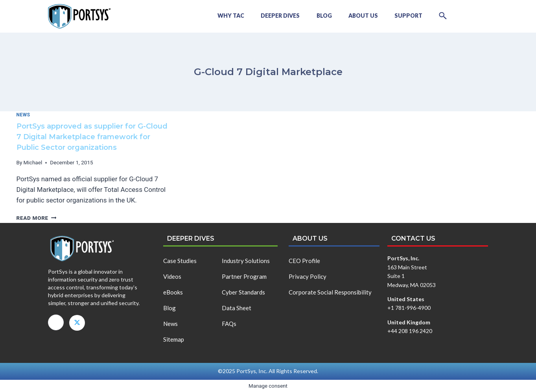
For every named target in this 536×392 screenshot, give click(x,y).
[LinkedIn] (56, 322)
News (23, 115)
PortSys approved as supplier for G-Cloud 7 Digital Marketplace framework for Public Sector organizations (92, 137)
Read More (37, 218)
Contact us (413, 238)
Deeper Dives (267, 16)
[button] (442, 16)
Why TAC (214, 16)
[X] (77, 323)
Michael (33, 162)
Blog (314, 16)
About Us (356, 16)
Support (404, 16)
